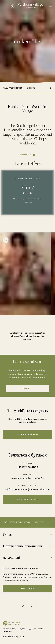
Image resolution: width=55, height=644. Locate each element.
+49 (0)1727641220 (27, 467)
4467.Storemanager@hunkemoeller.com (28, 490)
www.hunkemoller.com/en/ (26, 479)
